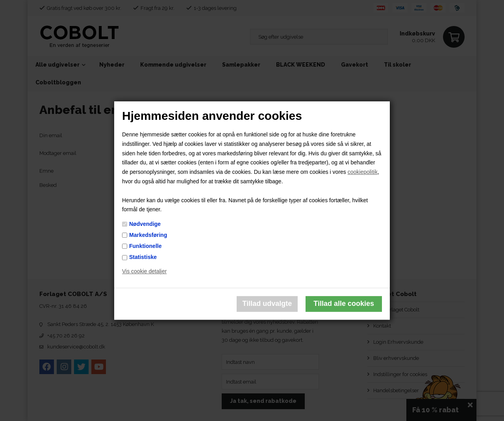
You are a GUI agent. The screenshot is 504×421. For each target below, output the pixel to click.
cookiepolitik (363, 172)
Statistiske (143, 257)
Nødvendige (145, 224)
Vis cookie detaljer (144, 271)
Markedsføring (148, 235)
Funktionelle (145, 246)
